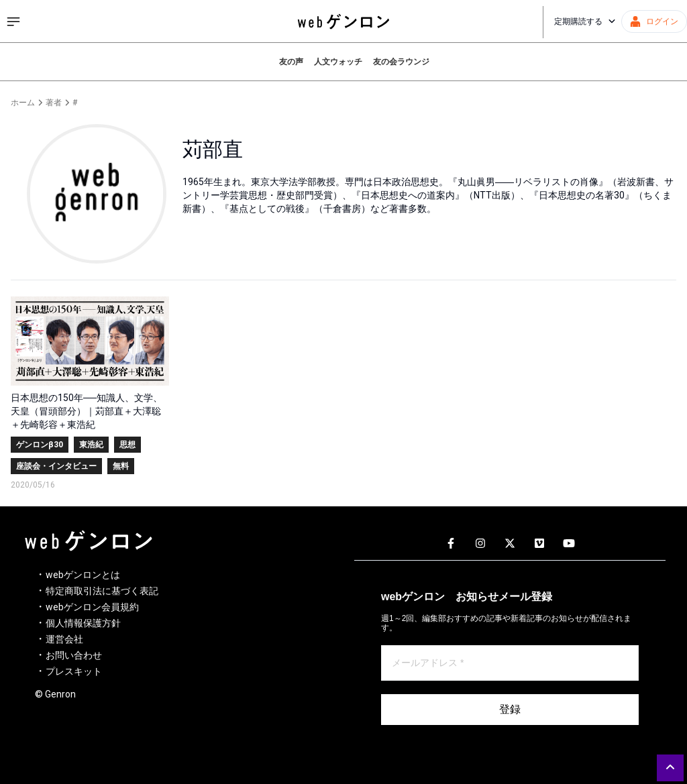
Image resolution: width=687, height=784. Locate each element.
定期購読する (585, 21)
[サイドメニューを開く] (13, 21)
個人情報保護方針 (83, 623)
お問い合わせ (74, 655)
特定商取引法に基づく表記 (102, 591)
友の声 (291, 62)
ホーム (23, 103)
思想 (127, 445)
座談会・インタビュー (56, 466)
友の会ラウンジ (401, 62)
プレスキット (74, 671)
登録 (510, 709)
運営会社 (64, 639)
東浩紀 (91, 445)
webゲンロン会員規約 (92, 607)
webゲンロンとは (83, 575)
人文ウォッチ (338, 62)
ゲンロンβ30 (40, 445)
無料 (121, 466)
